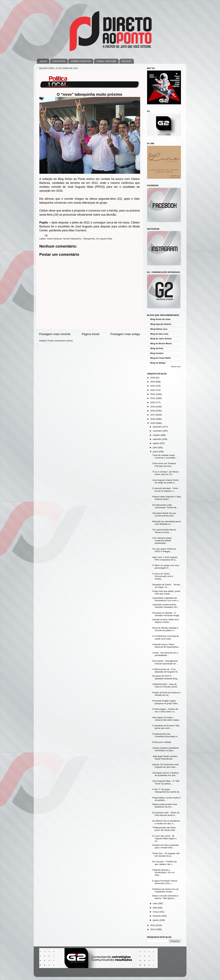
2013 (153, 929)
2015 (153, 423)
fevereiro (157, 916)
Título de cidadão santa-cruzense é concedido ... (165, 456)
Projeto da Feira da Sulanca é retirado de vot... (166, 694)
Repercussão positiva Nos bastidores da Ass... (165, 806)
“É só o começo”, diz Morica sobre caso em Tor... (165, 473)
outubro (157, 435)
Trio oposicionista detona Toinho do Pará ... (164, 531)
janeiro (156, 920)
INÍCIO (43, 61)
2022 (153, 394)
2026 (153, 378)
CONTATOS (59, 61)
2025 (153, 382)
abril (155, 908)
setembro (158, 439)
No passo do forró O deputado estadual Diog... (166, 677)
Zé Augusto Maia (104, 239)
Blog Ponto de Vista (160, 319)
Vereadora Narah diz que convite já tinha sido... (164, 514)
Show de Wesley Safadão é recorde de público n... (165, 629)
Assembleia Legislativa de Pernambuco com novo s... (166, 599)
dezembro (158, 427)
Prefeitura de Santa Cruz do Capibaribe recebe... (165, 890)
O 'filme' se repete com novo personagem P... (166, 567)
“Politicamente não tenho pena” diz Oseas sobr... (164, 829)
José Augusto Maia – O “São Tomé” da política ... (166, 782)
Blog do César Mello (161, 358)
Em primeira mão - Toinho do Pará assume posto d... (166, 814)
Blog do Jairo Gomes (161, 339)
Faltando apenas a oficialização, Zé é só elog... (163, 872)
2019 (153, 407)
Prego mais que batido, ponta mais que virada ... (166, 592)
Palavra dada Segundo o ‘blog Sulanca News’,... (167, 498)
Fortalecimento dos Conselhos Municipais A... (166, 735)
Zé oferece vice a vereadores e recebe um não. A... (166, 822)
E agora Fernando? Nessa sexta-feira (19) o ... (165, 882)
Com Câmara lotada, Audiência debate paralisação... (162, 541)
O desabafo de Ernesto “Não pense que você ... (166, 727)
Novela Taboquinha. (72, 239)
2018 (153, 411)
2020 (153, 402)
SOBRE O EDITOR (81, 61)
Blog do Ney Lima (159, 334)
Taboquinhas (89, 239)
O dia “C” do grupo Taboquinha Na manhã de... (167, 791)
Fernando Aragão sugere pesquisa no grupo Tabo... (166, 702)
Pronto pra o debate (162, 742)
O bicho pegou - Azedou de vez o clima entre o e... (165, 710)
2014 (153, 925)
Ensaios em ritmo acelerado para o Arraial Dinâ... (165, 846)
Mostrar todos (176, 367)
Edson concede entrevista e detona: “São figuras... (165, 897)
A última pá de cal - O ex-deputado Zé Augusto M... (166, 671)
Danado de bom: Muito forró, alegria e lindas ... (166, 621)
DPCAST (127, 61)
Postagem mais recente (55, 334)
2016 (153, 419)
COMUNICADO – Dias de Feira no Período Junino (165, 685)
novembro (158, 431)
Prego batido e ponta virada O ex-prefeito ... (166, 799)
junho (156, 452)
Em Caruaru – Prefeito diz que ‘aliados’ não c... (164, 863)
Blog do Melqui (158, 363)
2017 (153, 415)
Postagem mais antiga (125, 334)
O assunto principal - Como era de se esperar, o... (165, 490)
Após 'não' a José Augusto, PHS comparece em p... (165, 558)
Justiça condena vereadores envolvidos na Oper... (166, 749)
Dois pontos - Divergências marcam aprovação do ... (165, 662)
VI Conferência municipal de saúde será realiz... (166, 637)
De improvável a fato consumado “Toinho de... (165, 506)
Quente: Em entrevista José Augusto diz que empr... (165, 766)
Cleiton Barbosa (54, 239)
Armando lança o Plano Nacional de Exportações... (166, 646)
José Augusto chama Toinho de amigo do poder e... (166, 481)
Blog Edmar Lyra (159, 329)
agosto (156, 443)
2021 (153, 398)
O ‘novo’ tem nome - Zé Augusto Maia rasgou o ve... (164, 838)
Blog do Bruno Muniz (161, 343)
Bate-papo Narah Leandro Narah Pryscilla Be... (165, 758)
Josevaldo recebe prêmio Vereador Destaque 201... (166, 606)
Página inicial (90, 334)
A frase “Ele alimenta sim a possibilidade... (165, 654)
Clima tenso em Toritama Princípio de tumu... (164, 465)
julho (155, 448)
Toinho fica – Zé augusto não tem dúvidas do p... (166, 855)
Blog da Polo (157, 348)
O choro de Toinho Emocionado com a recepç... (163, 576)
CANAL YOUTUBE (106, 61)
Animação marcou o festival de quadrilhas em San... (165, 774)
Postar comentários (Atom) (60, 341)
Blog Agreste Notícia (161, 324)
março (156, 912)
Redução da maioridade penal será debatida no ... (166, 523)
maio (156, 903)
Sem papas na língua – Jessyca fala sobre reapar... (166, 719)
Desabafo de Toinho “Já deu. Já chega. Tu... (166, 586)
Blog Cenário (157, 353)
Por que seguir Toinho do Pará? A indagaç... (164, 550)
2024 (153, 386)
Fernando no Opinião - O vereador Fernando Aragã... (166, 614)
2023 (153, 390)
